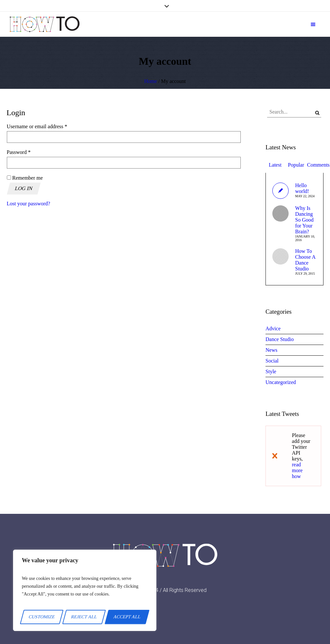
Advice (273, 329)
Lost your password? (29, 204)
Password (28, 152)
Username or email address (46, 126)
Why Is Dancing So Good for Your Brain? (304, 220)
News (271, 350)
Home (151, 81)
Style (271, 371)
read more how (297, 470)
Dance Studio (280, 339)
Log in (23, 188)
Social (272, 361)
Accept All (127, 617)
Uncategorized (281, 382)
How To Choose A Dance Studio (305, 260)
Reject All (84, 617)
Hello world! (302, 188)
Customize (42, 617)
